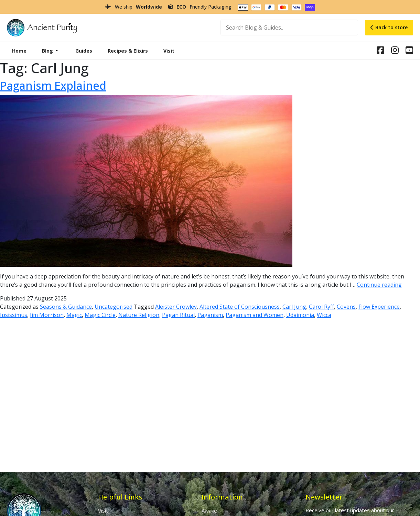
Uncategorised (114, 307)
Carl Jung (294, 307)
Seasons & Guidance (66, 307)
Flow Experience (379, 307)
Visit (169, 51)
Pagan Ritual (178, 315)
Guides (84, 51)
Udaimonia (300, 315)
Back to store (389, 27)
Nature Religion (139, 315)
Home (19, 51)
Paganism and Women (255, 315)
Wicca (324, 315)
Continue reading (379, 285)
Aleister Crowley (176, 307)
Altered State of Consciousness (240, 307)
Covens (346, 307)
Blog (47, 51)
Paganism (210, 315)
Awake (209, 510)
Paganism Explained (53, 85)
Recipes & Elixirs (128, 51)
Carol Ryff (321, 307)
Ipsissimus (14, 315)
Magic (74, 315)
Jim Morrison (47, 315)
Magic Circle (100, 315)
